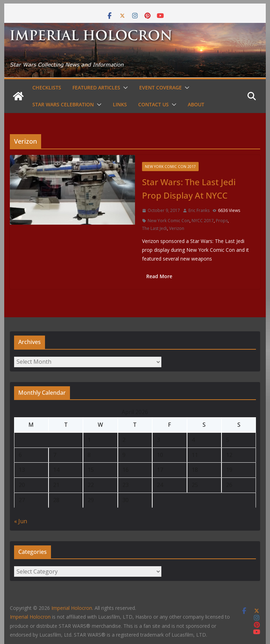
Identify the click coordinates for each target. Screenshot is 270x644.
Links (120, 104)
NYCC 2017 (203, 221)
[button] (124, 88)
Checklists (47, 87)
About (196, 104)
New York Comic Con (169, 221)
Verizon (177, 228)
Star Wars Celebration (63, 104)
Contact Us (153, 104)
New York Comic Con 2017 (170, 167)
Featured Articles (96, 87)
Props (222, 221)
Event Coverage (160, 87)
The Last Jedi (155, 228)
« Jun (21, 521)
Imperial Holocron (30, 617)
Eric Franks (199, 210)
